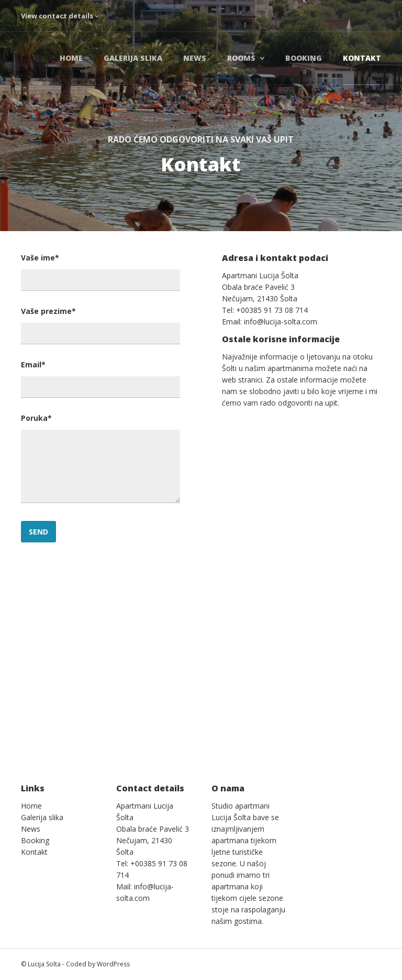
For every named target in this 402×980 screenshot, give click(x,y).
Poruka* (36, 418)
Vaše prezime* (48, 311)
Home (71, 58)
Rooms (241, 58)
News (195, 58)
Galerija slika (133, 58)
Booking (304, 58)
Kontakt (362, 58)
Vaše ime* (40, 258)
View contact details (60, 16)
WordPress (113, 964)
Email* (33, 364)
